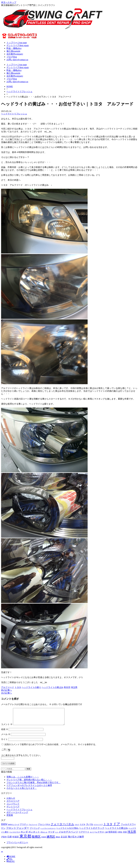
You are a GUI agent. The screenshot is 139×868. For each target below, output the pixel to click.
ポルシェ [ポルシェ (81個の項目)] (44, 835)
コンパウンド (13, 807)
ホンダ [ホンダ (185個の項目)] (24, 835)
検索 (28, 772)
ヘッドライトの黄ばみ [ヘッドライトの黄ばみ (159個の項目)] (116, 831)
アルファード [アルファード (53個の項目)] (33, 828)
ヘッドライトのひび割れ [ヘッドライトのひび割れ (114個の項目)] (67, 831)
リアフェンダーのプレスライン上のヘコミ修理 (29, 789)
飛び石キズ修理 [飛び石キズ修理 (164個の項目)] (76, 840)
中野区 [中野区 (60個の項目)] (120, 835)
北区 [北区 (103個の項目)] (125, 835)
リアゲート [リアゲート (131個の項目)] (84, 835)
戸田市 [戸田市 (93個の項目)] (4, 840)
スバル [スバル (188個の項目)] (90, 828)
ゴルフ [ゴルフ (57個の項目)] (77, 828)
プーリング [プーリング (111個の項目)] (35, 831)
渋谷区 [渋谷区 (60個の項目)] (44, 840)
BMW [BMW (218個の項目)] (4, 827)
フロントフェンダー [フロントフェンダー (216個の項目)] (18, 831)
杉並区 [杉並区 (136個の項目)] (16, 840)
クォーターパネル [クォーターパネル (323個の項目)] (62, 827)
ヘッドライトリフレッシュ (19, 91)
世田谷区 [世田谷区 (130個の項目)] (113, 835)
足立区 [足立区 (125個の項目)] (64, 840)
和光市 (67, 687)
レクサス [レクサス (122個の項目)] (100, 835)
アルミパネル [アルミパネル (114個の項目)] (44, 828)
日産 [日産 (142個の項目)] (10, 840)
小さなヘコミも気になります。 (22, 791)
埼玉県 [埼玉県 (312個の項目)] (132, 835)
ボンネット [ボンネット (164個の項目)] (34, 835)
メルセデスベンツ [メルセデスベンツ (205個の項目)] (68, 835)
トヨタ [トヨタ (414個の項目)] (108, 827)
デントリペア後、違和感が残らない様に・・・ (29, 783)
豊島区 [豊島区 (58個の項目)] (58, 840)
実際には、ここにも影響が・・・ (23, 780)
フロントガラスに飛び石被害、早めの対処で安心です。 (34, 786)
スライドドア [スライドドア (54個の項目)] (98, 828)
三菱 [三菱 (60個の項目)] (106, 835)
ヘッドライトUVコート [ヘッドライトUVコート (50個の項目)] (48, 832)
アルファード (8, 687)
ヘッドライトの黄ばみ (52, 687)
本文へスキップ (9, 2)
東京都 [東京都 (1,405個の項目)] (25, 839)
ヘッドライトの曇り (31, 687)
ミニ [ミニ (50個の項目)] (57, 835)
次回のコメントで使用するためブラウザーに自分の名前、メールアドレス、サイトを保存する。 (51, 748)
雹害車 (10, 818)
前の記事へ (6, 690)
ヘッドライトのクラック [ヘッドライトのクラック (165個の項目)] (92, 831)
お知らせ (11, 801)
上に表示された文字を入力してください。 (22, 759)
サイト (4, 743)
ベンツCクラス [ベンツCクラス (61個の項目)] (15, 835)
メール (6, 738)
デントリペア (13, 810)
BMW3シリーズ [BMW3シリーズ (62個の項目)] (14, 828)
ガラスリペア (13, 804)
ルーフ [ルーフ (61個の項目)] (92, 835)
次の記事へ (6, 693)
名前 (5, 733)
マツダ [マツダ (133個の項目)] (51, 835)
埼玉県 (74, 687)
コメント (7, 728)
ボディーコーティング (17, 816)
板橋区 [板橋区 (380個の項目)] (36, 840)
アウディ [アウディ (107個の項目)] (24, 828)
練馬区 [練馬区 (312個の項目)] (51, 840)
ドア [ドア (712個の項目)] (117, 827)
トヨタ (18, 687)
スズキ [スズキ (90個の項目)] (83, 828)
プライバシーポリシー (17, 846)
